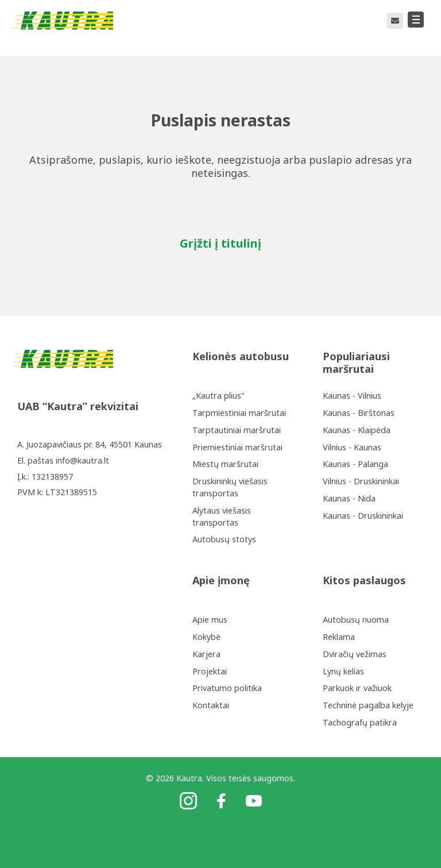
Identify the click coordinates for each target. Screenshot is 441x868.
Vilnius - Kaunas (352, 447)
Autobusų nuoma (356, 620)
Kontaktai (211, 705)
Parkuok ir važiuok (357, 688)
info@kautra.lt (82, 460)
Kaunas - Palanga (355, 464)
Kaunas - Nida (349, 498)
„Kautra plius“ (218, 396)
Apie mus (210, 620)
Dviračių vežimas (355, 654)
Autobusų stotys (224, 539)
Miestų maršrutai (225, 464)
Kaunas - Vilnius (352, 396)
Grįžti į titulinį (220, 243)
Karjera (206, 654)
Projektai (210, 671)
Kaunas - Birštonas (359, 413)
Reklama (339, 637)
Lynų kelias (343, 671)
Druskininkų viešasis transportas (230, 487)
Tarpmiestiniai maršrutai (239, 413)
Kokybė (206, 637)
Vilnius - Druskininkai (361, 481)
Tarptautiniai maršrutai (237, 430)
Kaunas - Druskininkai (363, 516)
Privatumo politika (227, 688)
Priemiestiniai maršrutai (237, 447)
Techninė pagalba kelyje (368, 705)
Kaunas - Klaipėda (357, 430)
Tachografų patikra (360, 722)
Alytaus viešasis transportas (222, 516)
